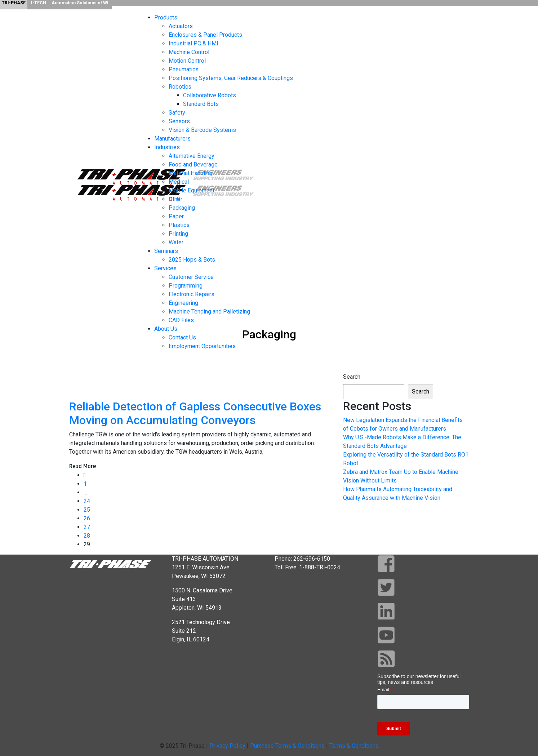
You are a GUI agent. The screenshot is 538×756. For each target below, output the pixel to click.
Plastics (179, 225)
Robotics (180, 87)
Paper (176, 216)
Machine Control (189, 52)
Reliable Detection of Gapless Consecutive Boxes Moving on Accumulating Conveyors (195, 413)
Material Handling (191, 173)
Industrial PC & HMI (194, 43)
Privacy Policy (227, 746)
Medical (179, 182)
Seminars (166, 251)
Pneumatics (184, 69)
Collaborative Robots (210, 95)
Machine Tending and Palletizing (209, 312)
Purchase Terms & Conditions (288, 746)
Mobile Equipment (192, 190)
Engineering (183, 303)
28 (87, 536)
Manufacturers (172, 139)
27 (87, 527)
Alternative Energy (192, 156)
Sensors (179, 121)
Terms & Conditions (354, 746)
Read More (83, 466)
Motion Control (187, 61)
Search (352, 377)
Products (166, 17)
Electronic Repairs (192, 294)
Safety (177, 113)
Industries (167, 147)
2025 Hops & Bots (192, 260)
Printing (178, 234)
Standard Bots (201, 104)
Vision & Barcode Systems (202, 130)
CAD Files (181, 320)
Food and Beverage (193, 164)
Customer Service (191, 277)
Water (176, 242)
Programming (186, 286)
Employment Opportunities (202, 346)
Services (165, 268)
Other (175, 199)
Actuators (181, 26)
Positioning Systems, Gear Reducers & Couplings (231, 78)
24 (87, 501)
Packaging (182, 208)
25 (87, 510)
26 (87, 518)
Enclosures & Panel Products (205, 35)
